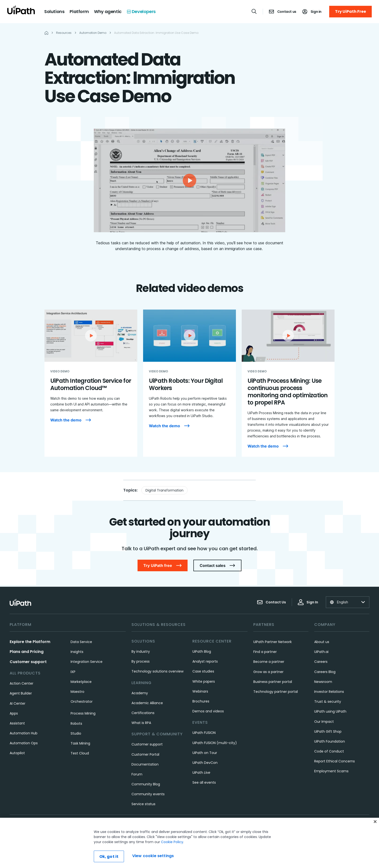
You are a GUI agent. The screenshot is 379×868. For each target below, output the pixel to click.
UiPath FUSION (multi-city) (215, 743)
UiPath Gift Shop (328, 731)
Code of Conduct (329, 751)
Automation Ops (24, 743)
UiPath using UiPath (330, 711)
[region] (189, 843)
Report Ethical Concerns (335, 761)
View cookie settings (153, 856)
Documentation (145, 764)
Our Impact (324, 722)
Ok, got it (109, 857)
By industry (141, 651)
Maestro (77, 692)
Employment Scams (331, 771)
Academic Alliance (147, 703)
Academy (140, 693)
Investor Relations (329, 692)
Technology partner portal (276, 692)
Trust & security (328, 702)
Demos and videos (208, 711)
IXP (73, 672)
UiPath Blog (202, 651)
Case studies (203, 671)
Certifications (143, 713)
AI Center (18, 703)
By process (141, 661)
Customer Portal (145, 754)
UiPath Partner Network (273, 642)
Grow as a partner (268, 672)
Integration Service (87, 662)
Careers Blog (325, 672)
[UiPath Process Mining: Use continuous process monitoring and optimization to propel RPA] (288, 383)
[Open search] (254, 11)
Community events (148, 794)
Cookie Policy (172, 842)
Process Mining (83, 713)
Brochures (201, 701)
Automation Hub (24, 733)
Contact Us (271, 602)
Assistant (17, 723)
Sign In (308, 602)
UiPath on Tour (205, 753)
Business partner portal (273, 682)
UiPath (201, 773)
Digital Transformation (164, 490)
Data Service (81, 642)
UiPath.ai (321, 652)
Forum (137, 774)
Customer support (28, 662)
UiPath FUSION (204, 733)
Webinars (200, 691)
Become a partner (269, 662)
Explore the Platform (30, 642)
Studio (76, 733)
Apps (14, 713)
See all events (204, 782)
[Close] (375, 822)
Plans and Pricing (27, 652)
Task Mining (80, 743)
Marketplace (81, 682)
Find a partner (265, 652)
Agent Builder (21, 693)
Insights (77, 652)
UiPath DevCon (205, 763)
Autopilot (17, 753)
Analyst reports (205, 661)
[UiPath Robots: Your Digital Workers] (189, 383)
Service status (143, 804)
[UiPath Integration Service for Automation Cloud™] (91, 383)
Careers (321, 662)
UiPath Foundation (330, 741)
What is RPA (141, 723)
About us (322, 642)
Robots (76, 723)
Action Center (22, 683)
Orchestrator (82, 702)
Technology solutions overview (157, 671)
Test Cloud (80, 753)
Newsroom (323, 682)
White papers (204, 681)
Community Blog (146, 784)
